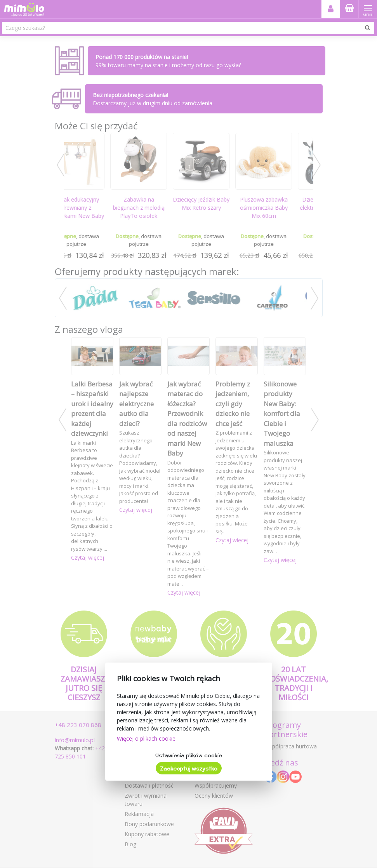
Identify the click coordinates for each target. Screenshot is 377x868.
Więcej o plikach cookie (146, 738)
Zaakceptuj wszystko (189, 769)
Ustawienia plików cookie (188, 755)
